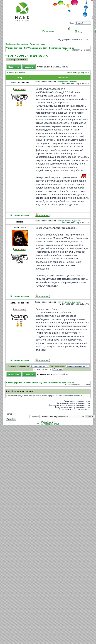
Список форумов (14, 48)
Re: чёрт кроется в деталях (69, 221)
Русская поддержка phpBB (48, 424)
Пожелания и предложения (62, 48)
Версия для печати (16, 73)
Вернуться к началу (20, 215)
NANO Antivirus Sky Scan (36, 48)
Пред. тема (72, 73)
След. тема (84, 73)
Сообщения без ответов (17, 44)
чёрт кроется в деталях (26, 55)
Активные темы (37, 44)
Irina (23, 60)
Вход (79, 32)
